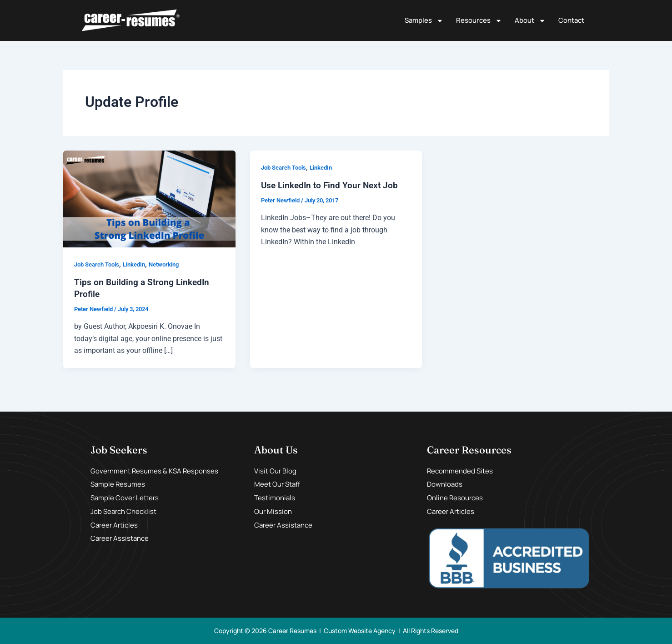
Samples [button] (424, 21)
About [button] (530, 21)
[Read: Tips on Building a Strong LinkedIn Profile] (149, 199)
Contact (571, 20)
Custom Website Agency (360, 631)
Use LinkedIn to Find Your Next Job (332, 185)
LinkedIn (140, 264)
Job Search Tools (99, 264)
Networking (173, 264)
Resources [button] (479, 21)
